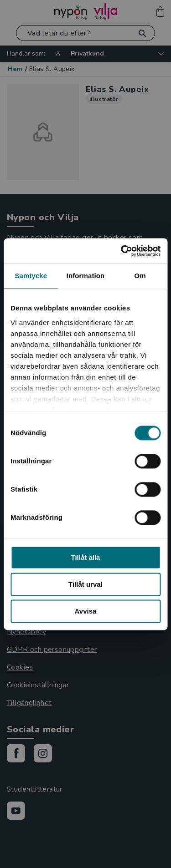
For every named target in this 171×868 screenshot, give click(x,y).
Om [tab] (140, 276)
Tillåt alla (86, 557)
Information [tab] (86, 276)
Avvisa (86, 611)
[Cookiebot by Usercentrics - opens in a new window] (122, 251)
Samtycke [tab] (31, 276)
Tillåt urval (85, 584)
